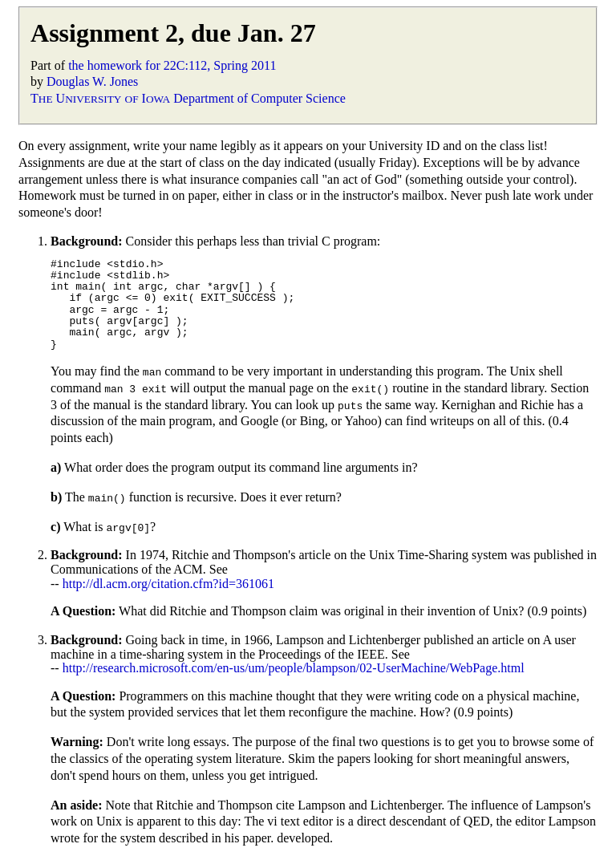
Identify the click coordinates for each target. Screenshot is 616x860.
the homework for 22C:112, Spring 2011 (172, 65)
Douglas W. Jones (92, 81)
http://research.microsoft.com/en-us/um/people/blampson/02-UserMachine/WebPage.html (294, 668)
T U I (100, 98)
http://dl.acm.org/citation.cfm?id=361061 (168, 584)
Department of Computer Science (259, 98)
